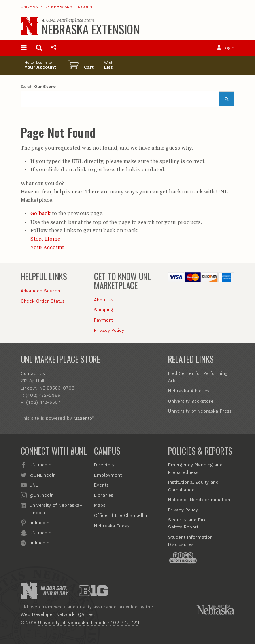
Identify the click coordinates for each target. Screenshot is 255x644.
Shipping (104, 310)
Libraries (104, 495)
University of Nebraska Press (200, 411)
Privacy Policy (109, 331)
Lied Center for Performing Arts (198, 377)
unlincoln (39, 522)
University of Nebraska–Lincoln (57, 7)
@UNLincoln (42, 475)
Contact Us (33, 374)
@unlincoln (42, 495)
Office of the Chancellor (121, 516)
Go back (41, 213)
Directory (104, 465)
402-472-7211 (125, 623)
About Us (104, 300)
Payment (104, 320)
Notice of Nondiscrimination (199, 500)
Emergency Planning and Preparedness (195, 469)
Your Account (47, 247)
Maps (100, 505)
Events (101, 485)
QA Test (86, 615)
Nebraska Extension (91, 29)
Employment (108, 475)
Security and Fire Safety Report (187, 524)
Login (226, 48)
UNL (34, 485)
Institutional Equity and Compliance (193, 486)
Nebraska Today (112, 526)
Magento (83, 418)
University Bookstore (191, 401)
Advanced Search (40, 291)
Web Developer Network (47, 615)
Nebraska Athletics (189, 391)
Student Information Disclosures (190, 541)
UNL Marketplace (64, 20)
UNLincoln (40, 465)
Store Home (45, 239)
